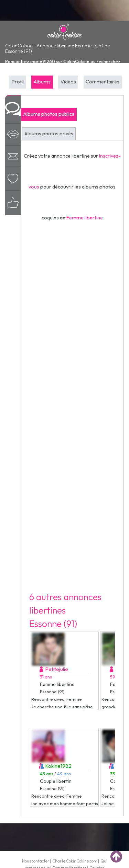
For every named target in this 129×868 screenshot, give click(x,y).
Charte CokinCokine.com (75, 861)
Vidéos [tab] (68, 82)
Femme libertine (85, 218)
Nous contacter (36, 861)
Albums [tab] (42, 82)
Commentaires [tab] (103, 82)
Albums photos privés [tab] (49, 134)
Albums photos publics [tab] (49, 114)
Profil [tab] (18, 82)
